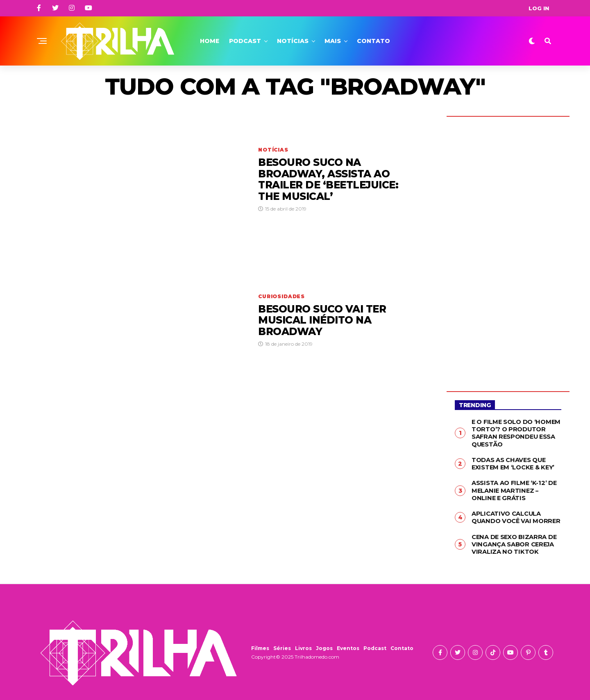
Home (210, 41)
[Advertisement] (508, 248)
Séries (282, 644)
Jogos (324, 644)
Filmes (260, 644)
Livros (303, 644)
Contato (373, 41)
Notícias (293, 41)
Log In (539, 8)
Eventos (348, 644)
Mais (333, 41)
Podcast (245, 41)
